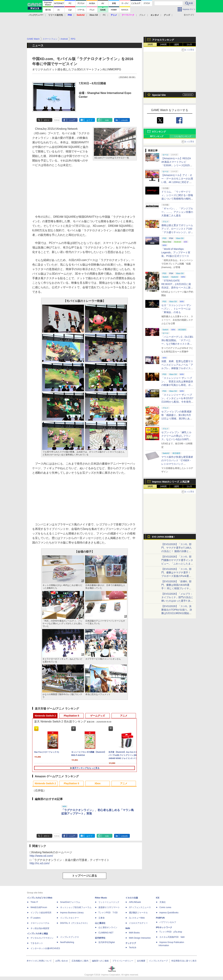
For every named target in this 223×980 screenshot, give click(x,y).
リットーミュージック (109, 902)
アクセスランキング (163, 40)
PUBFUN (160, 918)
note (107, 120)
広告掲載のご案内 (80, 961)
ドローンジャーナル (40, 923)
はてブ (89, 120)
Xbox (98, 783)
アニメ (124, 716)
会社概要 (141, 961)
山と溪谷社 (100, 923)
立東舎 (102, 918)
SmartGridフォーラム (70, 902)
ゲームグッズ (98, 716)
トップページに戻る (84, 876)
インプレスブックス (70, 937)
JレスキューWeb (137, 918)
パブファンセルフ (168, 922)
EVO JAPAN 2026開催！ (164, 537)
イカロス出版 (132, 898)
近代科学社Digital (107, 942)
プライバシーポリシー (123, 961)
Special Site (159, 95)
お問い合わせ (62, 961)
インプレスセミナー (70, 918)
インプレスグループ (158, 961)
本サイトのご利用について (39, 961)
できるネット (37, 943)
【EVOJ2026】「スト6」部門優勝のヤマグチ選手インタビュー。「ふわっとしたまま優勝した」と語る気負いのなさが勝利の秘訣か (177, 564)
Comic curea (165, 907)
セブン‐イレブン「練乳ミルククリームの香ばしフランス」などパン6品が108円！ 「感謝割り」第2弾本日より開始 (177, 439)
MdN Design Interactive (140, 938)
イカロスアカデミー (138, 923)
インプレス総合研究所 (41, 913)
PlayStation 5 (71, 716)
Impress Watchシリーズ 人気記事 (171, 482)
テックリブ (131, 943)
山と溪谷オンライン (108, 927)
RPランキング (157, 136)
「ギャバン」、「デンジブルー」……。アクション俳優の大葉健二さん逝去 (177, 212)
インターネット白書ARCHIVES (45, 948)
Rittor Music (101, 898)
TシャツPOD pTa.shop (171, 932)
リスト (57, 120)
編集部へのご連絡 (100, 961)
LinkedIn (124, 120)
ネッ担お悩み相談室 (40, 928)
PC (104, 15)
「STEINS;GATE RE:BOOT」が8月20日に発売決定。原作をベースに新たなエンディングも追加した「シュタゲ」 (177, 288)
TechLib (132, 948)
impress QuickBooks (169, 913)
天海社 (163, 902)
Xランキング (159, 132)
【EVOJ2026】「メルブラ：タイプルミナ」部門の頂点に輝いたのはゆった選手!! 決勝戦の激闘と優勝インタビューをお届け (177, 601)
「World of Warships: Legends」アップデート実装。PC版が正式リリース (176, 252)
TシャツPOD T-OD (108, 913)
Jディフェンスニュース (140, 907)
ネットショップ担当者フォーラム (76, 907)
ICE (158, 898)
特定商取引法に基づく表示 (184, 961)
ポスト (47, 120)
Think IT (34, 902)
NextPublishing (67, 942)
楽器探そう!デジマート (109, 907)
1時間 (150, 45)
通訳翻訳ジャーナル (138, 913)
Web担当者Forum (39, 907)
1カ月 (189, 45)
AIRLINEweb (135, 902)
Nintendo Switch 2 (45, 716)
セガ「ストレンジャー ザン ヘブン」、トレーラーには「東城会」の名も (176, 309)
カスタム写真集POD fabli (172, 937)
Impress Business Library (72, 913)
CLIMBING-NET (106, 933)
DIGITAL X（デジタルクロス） (74, 923)
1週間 (176, 45)
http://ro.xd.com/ (40, 863)
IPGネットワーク (164, 927)
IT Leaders (35, 918)
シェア (72, 120)
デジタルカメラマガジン (42, 938)
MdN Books (134, 933)
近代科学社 (100, 938)
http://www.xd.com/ (41, 856)
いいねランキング (183, 136)
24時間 (163, 45)
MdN (128, 928)
